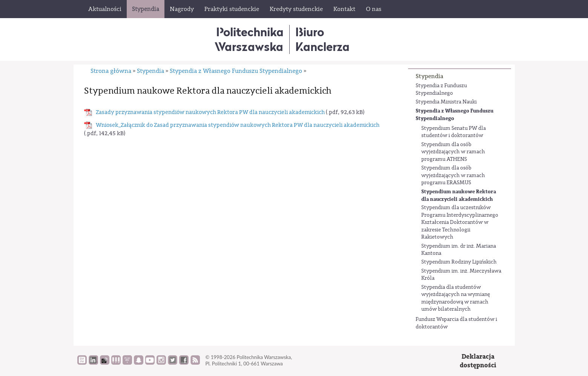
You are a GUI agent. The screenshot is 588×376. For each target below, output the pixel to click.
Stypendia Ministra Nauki (446, 102)
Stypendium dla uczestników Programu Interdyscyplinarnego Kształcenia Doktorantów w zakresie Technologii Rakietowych (460, 222)
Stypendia (429, 76)
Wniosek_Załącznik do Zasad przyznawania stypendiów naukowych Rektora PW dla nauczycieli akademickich (238, 125)
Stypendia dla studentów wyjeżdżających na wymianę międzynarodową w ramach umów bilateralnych (456, 298)
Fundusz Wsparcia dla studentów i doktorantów (456, 323)
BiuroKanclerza (322, 39)
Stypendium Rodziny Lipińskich (459, 262)
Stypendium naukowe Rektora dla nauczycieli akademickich (459, 195)
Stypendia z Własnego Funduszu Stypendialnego (454, 115)
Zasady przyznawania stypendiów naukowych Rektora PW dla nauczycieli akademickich (210, 112)
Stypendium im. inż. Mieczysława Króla (461, 275)
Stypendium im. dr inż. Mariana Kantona (459, 250)
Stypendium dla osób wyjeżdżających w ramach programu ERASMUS (453, 175)
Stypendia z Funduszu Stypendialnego (441, 89)
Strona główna (111, 71)
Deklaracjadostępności (478, 361)
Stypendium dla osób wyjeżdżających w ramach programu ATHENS (453, 152)
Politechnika (249, 39)
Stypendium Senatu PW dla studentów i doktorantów (454, 132)
